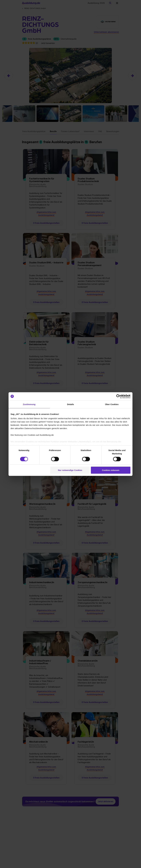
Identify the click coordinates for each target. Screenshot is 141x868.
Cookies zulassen (111, 470)
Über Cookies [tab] (112, 404)
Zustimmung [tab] (29, 404)
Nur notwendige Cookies (70, 470)
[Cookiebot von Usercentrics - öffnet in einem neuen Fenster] (118, 396)
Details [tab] (70, 404)
